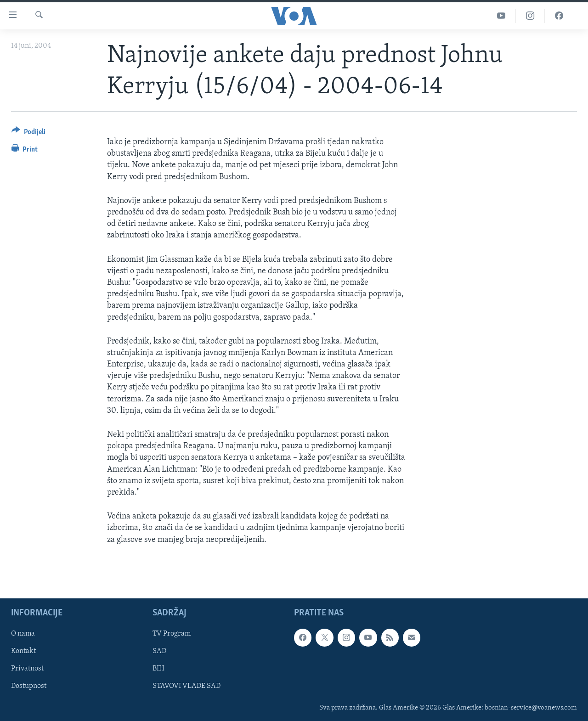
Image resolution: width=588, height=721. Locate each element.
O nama (23, 634)
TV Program (172, 634)
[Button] (28, 133)
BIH (158, 669)
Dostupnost (29, 686)
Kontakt (23, 651)
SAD (159, 651)
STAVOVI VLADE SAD (187, 686)
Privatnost (27, 669)
